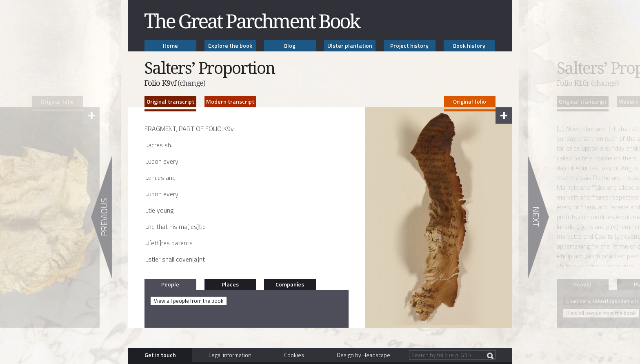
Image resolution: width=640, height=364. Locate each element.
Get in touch (160, 355)
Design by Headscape (363, 355)
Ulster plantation (350, 45)
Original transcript (170, 101)
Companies (290, 284)
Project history (409, 45)
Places (230, 284)
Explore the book (230, 45)
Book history (469, 45)
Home (170, 45)
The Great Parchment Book (253, 21)
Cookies (294, 355)
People (170, 284)
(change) (191, 83)
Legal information (230, 355)
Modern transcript (230, 101)
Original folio (470, 101)
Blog (290, 45)
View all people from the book (189, 301)
